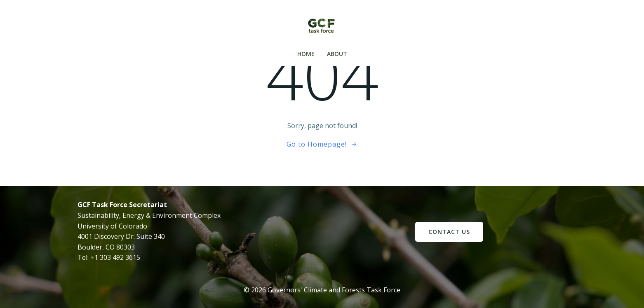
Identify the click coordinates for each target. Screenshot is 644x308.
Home (306, 54)
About (337, 54)
